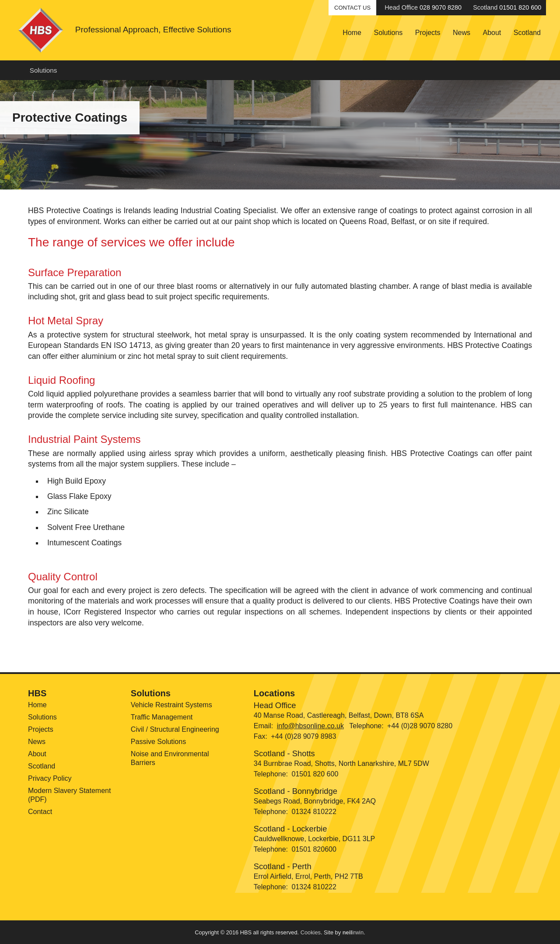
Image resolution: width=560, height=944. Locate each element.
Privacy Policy (50, 778)
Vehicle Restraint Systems (171, 705)
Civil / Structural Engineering (175, 729)
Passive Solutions (158, 742)
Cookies (311, 932)
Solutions (388, 33)
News (462, 33)
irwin (353, 932)
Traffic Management (162, 717)
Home (352, 33)
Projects (428, 33)
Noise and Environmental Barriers (170, 758)
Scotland (527, 33)
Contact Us (352, 8)
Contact (40, 812)
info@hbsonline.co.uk (310, 726)
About (492, 33)
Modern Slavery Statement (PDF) (69, 795)
